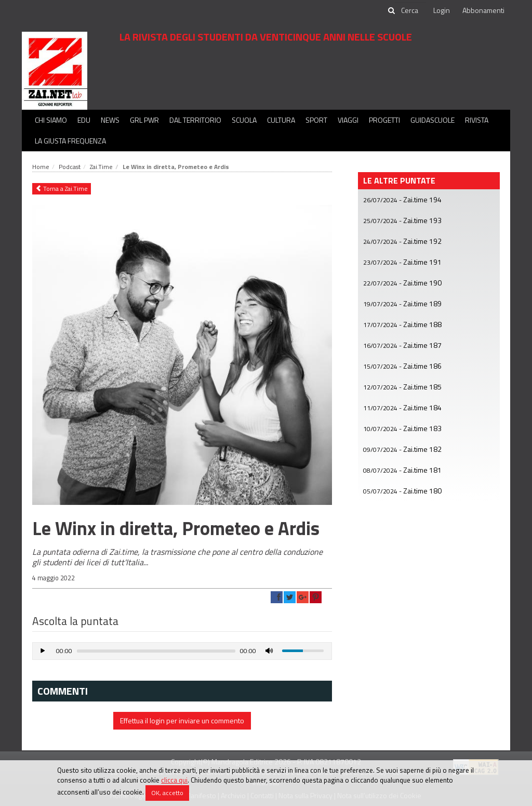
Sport (316, 120)
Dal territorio (195, 120)
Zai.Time (101, 167)
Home (41, 167)
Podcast (70, 167)
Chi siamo (51, 120)
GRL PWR (144, 120)
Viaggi (348, 120)
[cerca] (410, 10)
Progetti (384, 120)
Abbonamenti (483, 10)
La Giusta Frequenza (70, 141)
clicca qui (174, 780)
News (110, 120)
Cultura (281, 120)
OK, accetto (167, 793)
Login (442, 10)
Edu (84, 120)
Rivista (477, 120)
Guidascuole (433, 120)
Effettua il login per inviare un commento (182, 720)
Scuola (244, 120)
